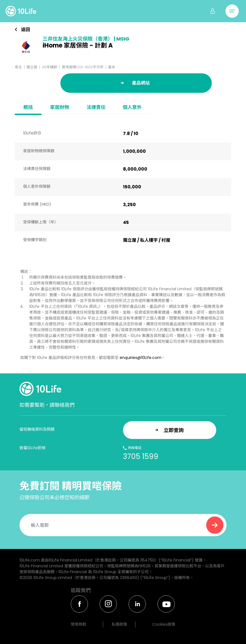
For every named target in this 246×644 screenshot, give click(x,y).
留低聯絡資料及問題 (37, 429)
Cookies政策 (164, 624)
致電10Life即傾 (32, 448)
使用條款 (78, 624)
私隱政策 (119, 624)
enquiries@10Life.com (141, 358)
